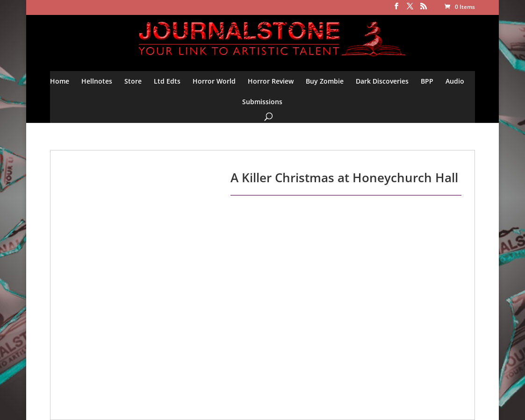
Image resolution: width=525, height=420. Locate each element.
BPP (427, 81)
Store (133, 81)
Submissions (262, 102)
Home (60, 81)
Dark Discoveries (382, 81)
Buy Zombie (325, 81)
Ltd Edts (167, 81)
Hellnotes (97, 81)
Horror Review (271, 81)
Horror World (214, 81)
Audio (455, 81)
